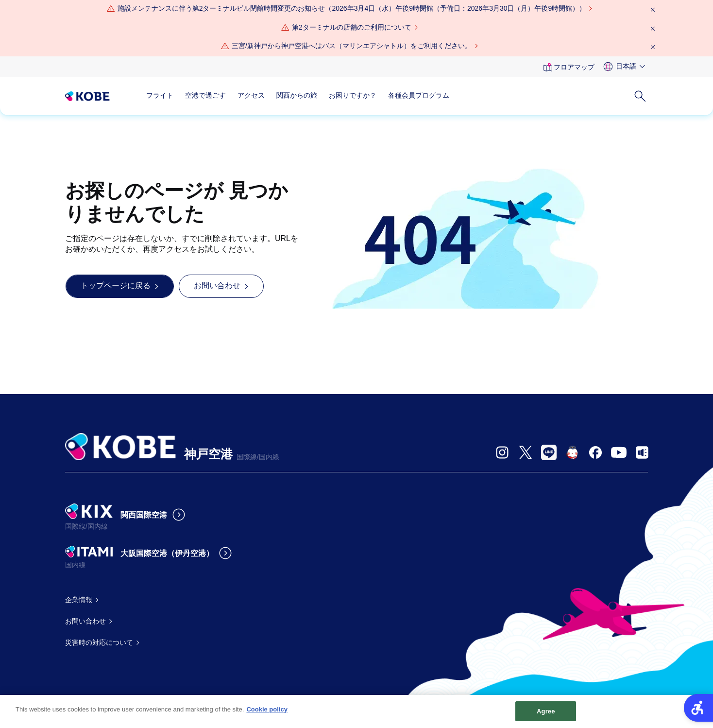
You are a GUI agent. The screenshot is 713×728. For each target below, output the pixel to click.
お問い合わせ (85, 621)
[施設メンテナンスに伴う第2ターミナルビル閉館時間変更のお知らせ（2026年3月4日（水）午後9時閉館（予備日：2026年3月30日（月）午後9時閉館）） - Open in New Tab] (352, 9)
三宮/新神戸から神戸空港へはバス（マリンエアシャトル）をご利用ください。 (352, 46)
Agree (546, 715)
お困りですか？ (353, 95)
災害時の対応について (99, 642)
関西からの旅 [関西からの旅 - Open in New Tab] (297, 95)
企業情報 (79, 600)
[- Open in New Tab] (502, 452)
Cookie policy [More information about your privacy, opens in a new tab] (267, 713)
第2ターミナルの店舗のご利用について (352, 27)
